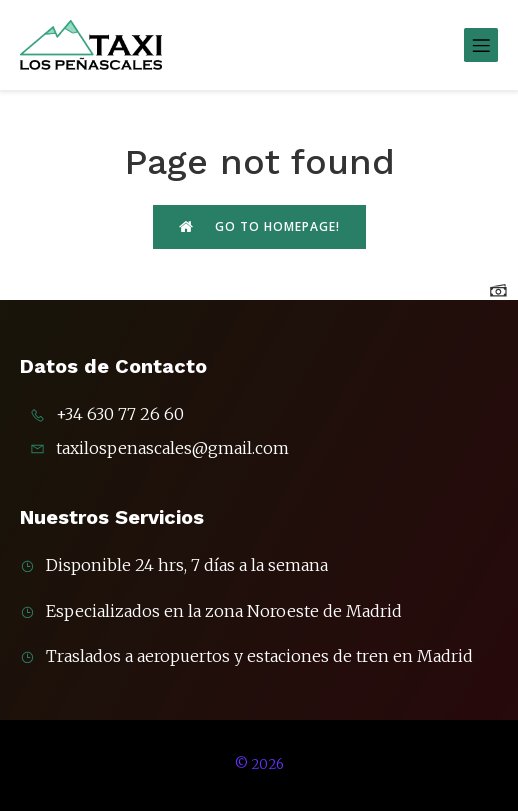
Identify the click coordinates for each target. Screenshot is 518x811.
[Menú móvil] (481, 45)
